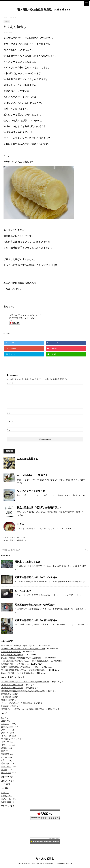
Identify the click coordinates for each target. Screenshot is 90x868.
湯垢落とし (6, 694)
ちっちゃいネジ (23, 591)
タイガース (6, 736)
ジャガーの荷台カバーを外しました (17, 703)
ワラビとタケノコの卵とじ (31, 491)
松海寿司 (5, 706)
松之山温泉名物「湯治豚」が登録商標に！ (39, 508)
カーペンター (7, 727)
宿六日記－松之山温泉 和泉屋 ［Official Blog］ (45, 10)
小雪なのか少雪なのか (11, 652)
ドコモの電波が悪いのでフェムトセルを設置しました (25, 661)
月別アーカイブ (8, 781)
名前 (9, 413)
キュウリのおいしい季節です (32, 475)
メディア (5, 742)
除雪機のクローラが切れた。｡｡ (15, 664)
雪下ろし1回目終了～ (18, 540)
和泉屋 (4, 748)
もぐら (21, 524)
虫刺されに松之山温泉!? (12, 655)
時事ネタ (5, 764)
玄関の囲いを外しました (12, 685)
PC (3, 718)
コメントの (8, 799)
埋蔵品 (4, 700)
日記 (3, 760)
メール (10, 422)
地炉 (3, 751)
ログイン (5, 793)
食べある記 (6, 773)
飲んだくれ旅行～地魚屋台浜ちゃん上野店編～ (22, 658)
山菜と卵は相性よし (28, 459)
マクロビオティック (10, 739)
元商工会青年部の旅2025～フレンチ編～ (36, 577)
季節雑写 (5, 754)
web (3, 721)
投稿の (7, 796)
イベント (5, 724)
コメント (10, 383)
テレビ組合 (6, 697)
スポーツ (5, 733)
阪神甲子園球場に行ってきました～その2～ (21, 667)
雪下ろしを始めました (19, 537)
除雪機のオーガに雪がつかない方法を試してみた (23, 649)
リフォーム (6, 745)
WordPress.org (8, 802)
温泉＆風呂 (6, 767)
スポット (5, 730)
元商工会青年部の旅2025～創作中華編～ (36, 620)
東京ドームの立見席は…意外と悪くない (19, 646)
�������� (54, 839)
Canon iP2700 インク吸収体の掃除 (17, 673)
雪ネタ (4, 770)
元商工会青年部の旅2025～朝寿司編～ (35, 605)
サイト (9, 430)
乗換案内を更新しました (28, 562)
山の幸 (8, 334)
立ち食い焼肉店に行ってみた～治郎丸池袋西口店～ (24, 670)
